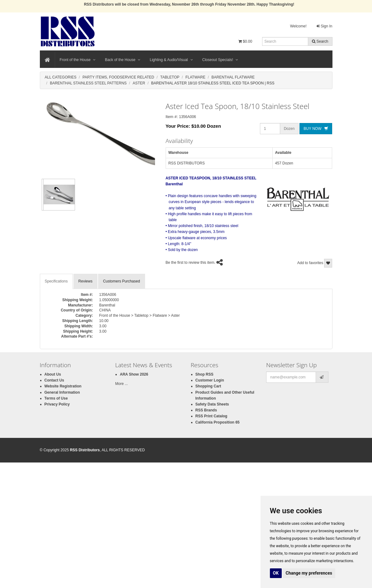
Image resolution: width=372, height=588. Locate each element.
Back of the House (123, 60)
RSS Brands (206, 410)
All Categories (61, 77)
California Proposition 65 (218, 422)
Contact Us (54, 380)
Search (320, 41)
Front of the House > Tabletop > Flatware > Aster (140, 315)
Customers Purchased (122, 281)
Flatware (195, 77)
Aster (139, 83)
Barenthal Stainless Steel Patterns (88, 83)
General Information (62, 392)
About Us (53, 374)
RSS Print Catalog (212, 416)
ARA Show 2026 (134, 374)
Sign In (325, 26)
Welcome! (298, 26)
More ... (122, 384)
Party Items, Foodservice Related (118, 77)
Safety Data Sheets (212, 404)
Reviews (85, 281)
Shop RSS (205, 374)
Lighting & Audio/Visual (171, 60)
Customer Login (210, 380)
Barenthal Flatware (233, 77)
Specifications (56, 281)
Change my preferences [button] (309, 573)
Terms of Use (56, 398)
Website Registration (63, 386)
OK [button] (276, 573)
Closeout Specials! (220, 60)
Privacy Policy (57, 404)
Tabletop (170, 77)
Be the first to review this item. (191, 263)
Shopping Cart (208, 386)
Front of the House (78, 60)
